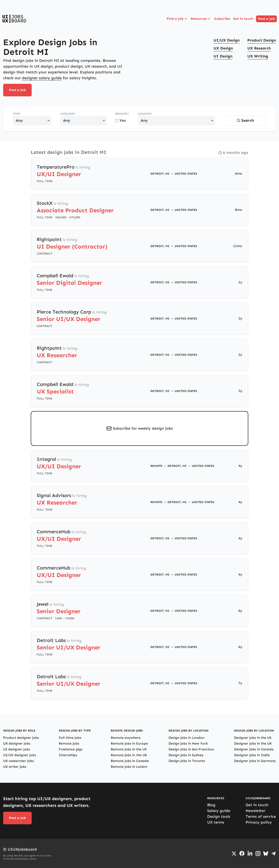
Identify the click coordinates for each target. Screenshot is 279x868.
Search (245, 120)
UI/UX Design (227, 40)
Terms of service (261, 816)
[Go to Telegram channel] (273, 854)
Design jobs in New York (188, 743)
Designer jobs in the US (253, 738)
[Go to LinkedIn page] (250, 854)
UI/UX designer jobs (20, 755)
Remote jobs (69, 743)
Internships (68, 755)
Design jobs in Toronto (187, 761)
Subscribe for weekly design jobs (143, 428)
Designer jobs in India (252, 755)
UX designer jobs (17, 743)
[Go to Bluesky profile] (266, 854)
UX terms (216, 822)
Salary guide (219, 811)
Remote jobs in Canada (130, 761)
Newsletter (255, 811)
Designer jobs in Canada (254, 749)
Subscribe (222, 19)
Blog (211, 805)
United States (186, 174)
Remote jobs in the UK (129, 755)
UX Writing (258, 56)
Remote (156, 466)
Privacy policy (259, 822)
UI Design (223, 56)
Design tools (219, 816)
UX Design (223, 48)
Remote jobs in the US (129, 749)
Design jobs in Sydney (186, 755)
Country (145, 114)
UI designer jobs (17, 749)
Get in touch (243, 19)
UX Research (259, 48)
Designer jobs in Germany (255, 761)
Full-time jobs (70, 738)
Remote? (122, 114)
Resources (201, 19)
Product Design (262, 40)
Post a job (266, 19)
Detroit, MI (160, 174)
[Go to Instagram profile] (258, 854)
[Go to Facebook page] (242, 853)
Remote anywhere (126, 738)
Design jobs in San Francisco (191, 749)
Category (68, 114)
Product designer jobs (21, 738)
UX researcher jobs (18, 761)
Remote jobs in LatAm (129, 767)
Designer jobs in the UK (253, 743)
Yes (121, 120)
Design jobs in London (186, 738)
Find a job (177, 19)
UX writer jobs (15, 767)
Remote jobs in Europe (129, 743)
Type (17, 114)
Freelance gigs (71, 749)
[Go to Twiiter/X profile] (234, 854)
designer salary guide (42, 78)
